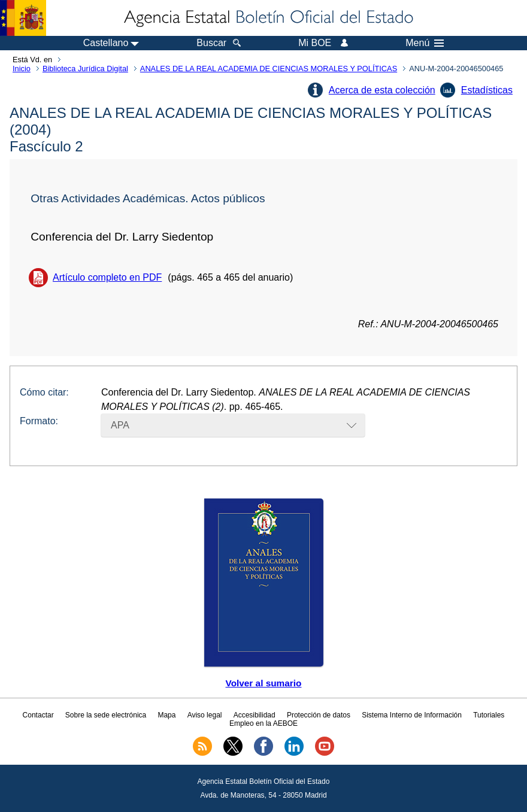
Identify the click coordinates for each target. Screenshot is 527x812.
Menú (425, 43)
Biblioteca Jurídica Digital (85, 69)
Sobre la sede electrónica (106, 715)
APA (120, 425)
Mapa (166, 715)
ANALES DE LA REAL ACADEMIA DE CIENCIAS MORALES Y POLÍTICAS (269, 69)
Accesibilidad (255, 715)
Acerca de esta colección (382, 90)
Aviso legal (205, 715)
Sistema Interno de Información (412, 715)
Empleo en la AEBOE (263, 723)
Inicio (22, 69)
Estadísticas (487, 90)
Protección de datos (319, 715)
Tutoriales (489, 715)
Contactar (38, 715)
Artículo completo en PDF (107, 277)
